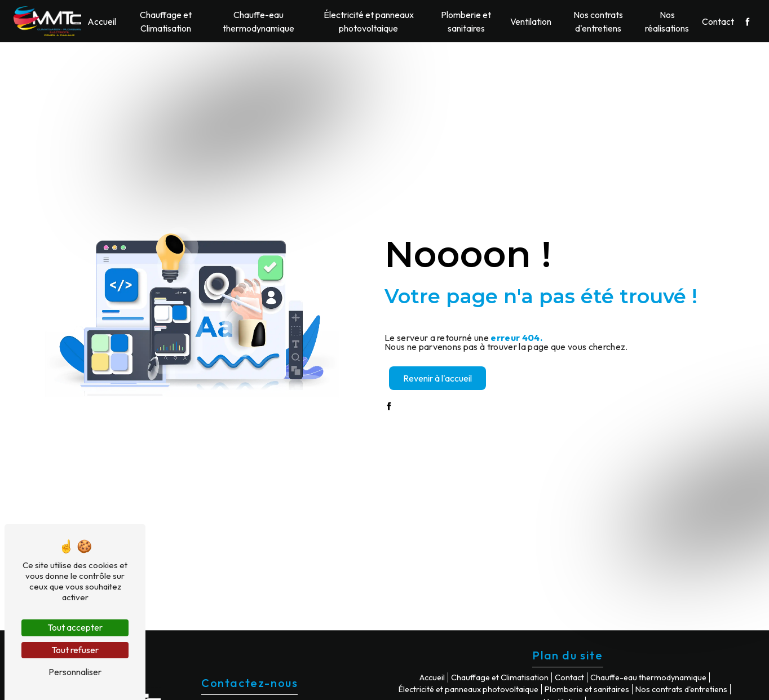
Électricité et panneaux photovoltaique (369, 21)
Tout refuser (75, 650)
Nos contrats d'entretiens (598, 21)
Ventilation (531, 21)
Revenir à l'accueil (437, 378)
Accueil (102, 21)
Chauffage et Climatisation (166, 21)
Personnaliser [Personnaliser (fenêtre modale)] (75, 672)
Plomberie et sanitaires (466, 21)
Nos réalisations (667, 21)
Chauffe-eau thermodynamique (258, 21)
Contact (718, 21)
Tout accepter (75, 627)
